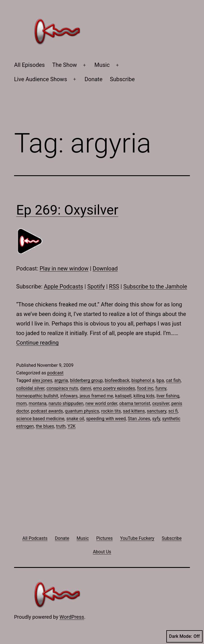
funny (161, 388)
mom (22, 403)
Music (102, 65)
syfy (156, 419)
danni (86, 388)
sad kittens (134, 411)
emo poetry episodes (114, 388)
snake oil (75, 419)
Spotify (96, 286)
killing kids (144, 396)
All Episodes (29, 65)
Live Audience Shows (41, 79)
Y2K (72, 426)
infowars (69, 396)
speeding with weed (106, 419)
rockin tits (111, 411)
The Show (65, 65)
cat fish (173, 380)
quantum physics (82, 411)
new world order (101, 403)
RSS (114, 286)
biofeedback (117, 380)
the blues (45, 426)
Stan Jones (139, 419)
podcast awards (47, 411)
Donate (93, 79)
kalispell (123, 396)
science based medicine (40, 419)
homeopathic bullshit (37, 396)
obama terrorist (135, 403)
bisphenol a (143, 380)
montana (38, 403)
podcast (55, 373)
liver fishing (168, 396)
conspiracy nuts (62, 388)
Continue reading (38, 343)
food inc (145, 388)
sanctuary (157, 411)
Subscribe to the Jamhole (155, 286)
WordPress (72, 617)
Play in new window (64, 268)
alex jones (42, 380)
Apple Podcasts (64, 286)
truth (61, 426)
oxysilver (161, 403)
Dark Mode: (184, 636)
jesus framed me (96, 396)
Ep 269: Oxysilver (67, 210)
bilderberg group (87, 380)
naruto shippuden (66, 403)
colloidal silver (31, 388)
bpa (160, 380)
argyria (61, 380)
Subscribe (122, 79)
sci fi (173, 411)
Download (105, 268)
